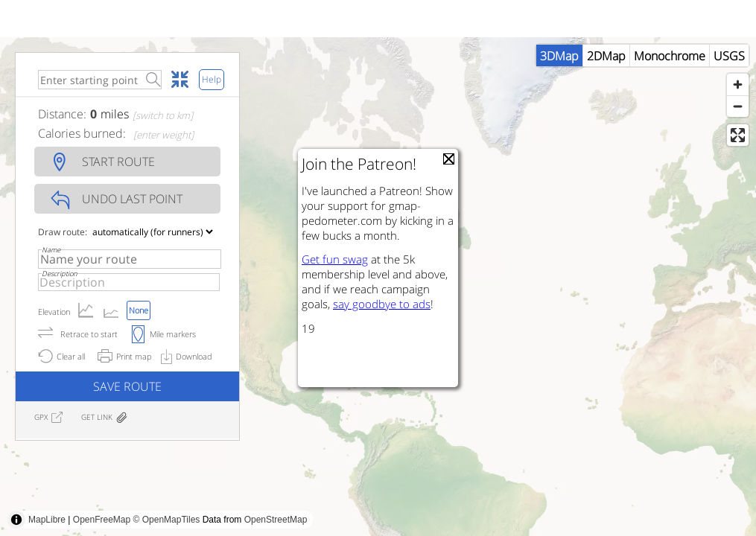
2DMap (606, 56)
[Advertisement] (271, 502)
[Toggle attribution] (16, 520)
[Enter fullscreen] (738, 135)
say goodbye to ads (382, 304)
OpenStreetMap (276, 520)
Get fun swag (335, 259)
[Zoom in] (738, 84)
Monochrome (670, 56)
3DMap (559, 56)
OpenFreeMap (102, 520)
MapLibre (47, 520)
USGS (729, 56)
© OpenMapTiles (167, 520)
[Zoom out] (738, 106)
